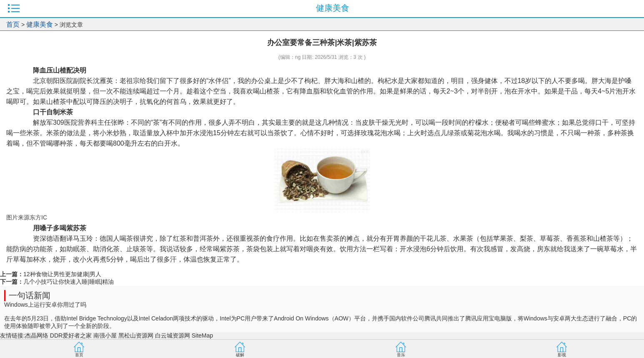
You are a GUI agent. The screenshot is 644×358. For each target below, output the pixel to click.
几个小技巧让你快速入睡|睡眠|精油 (69, 282)
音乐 (401, 355)
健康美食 (40, 24)
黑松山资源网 (136, 335)
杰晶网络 (37, 335)
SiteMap (202, 335)
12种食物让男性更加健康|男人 (62, 274)
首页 (13, 24)
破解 (240, 355)
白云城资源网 (173, 335)
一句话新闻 (30, 295)
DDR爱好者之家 (71, 335)
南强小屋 (105, 335)
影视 (562, 355)
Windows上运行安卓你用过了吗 (45, 305)
